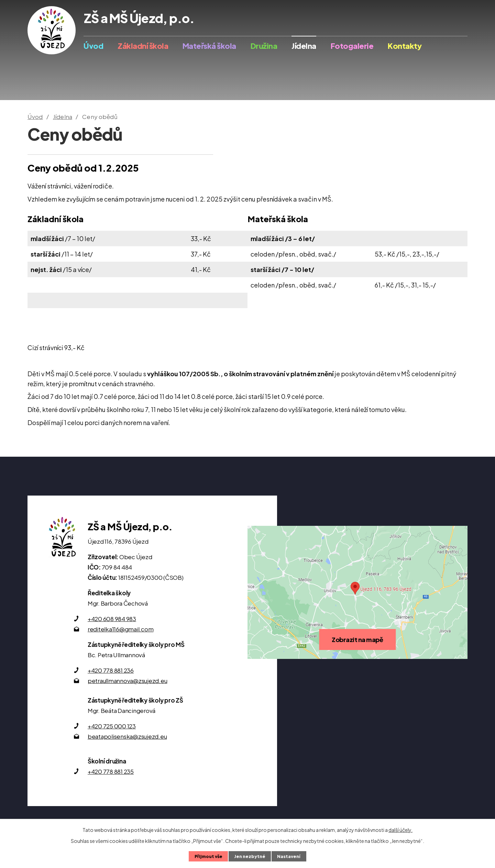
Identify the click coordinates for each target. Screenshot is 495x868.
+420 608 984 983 (112, 619)
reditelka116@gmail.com (121, 629)
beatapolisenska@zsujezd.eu (127, 736)
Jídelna (304, 46)
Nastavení (289, 856)
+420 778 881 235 (111, 771)
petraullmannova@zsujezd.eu (128, 681)
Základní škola (143, 46)
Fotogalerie (352, 46)
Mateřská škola (209, 46)
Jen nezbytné (250, 856)
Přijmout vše (208, 856)
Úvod (93, 46)
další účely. (400, 830)
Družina (264, 46)
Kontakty (405, 46)
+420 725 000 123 (112, 726)
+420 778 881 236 (111, 670)
